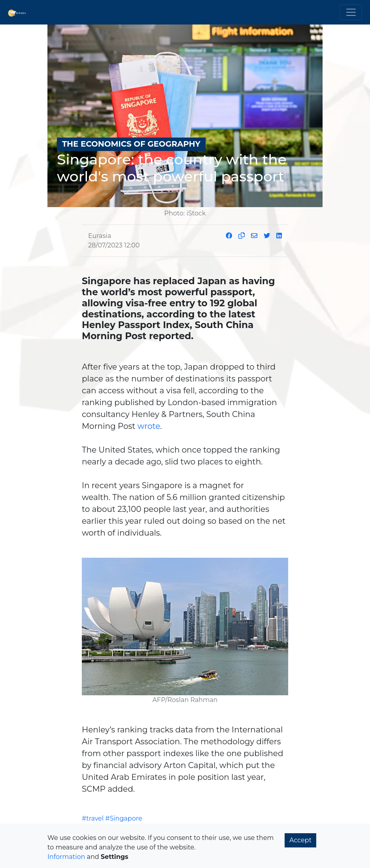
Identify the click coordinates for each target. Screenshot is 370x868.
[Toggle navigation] (351, 12)
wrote (149, 426)
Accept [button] (300, 840)
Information (66, 857)
